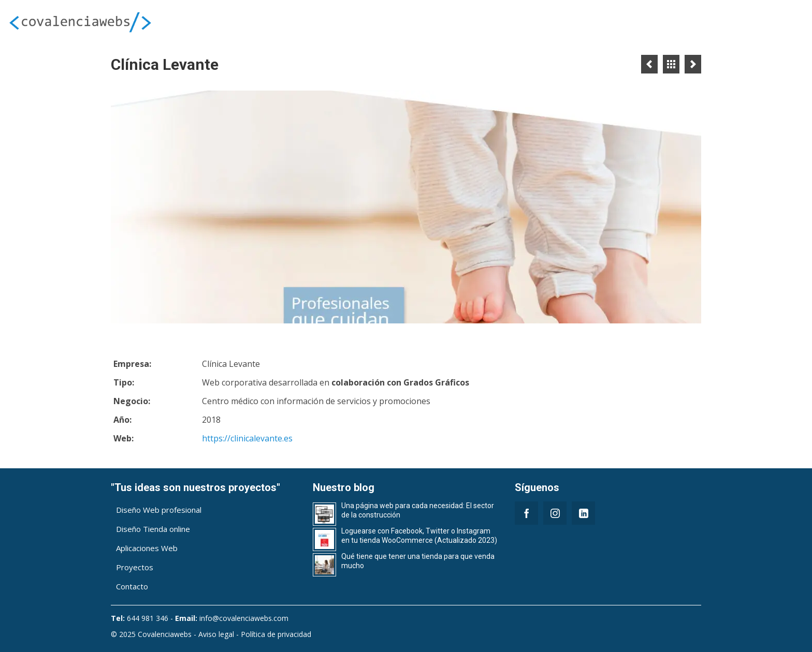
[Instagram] (555, 513)
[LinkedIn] (583, 513)
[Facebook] (526, 513)
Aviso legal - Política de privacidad (255, 634)
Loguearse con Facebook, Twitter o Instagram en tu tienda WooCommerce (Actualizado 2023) (419, 536)
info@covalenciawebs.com (244, 618)
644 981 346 (148, 618)
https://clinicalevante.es (247, 438)
